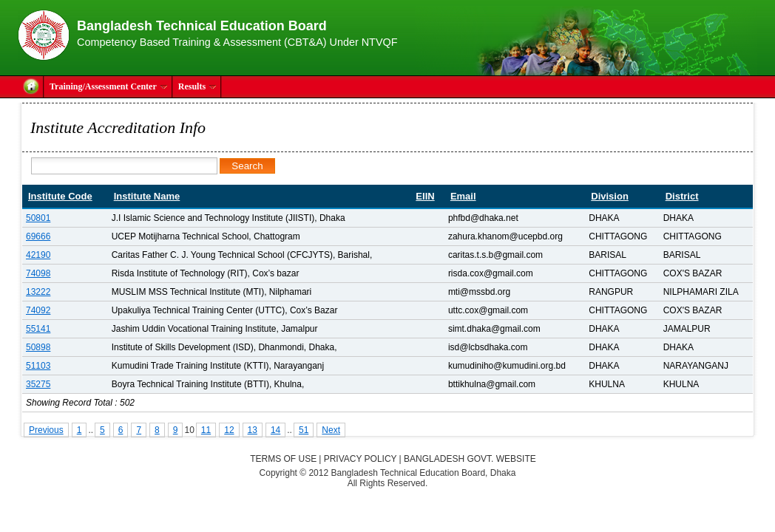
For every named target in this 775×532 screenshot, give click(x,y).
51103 (38, 366)
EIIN (425, 196)
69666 (38, 236)
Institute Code (60, 196)
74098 (38, 273)
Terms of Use (283, 459)
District (682, 196)
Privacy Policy (361, 459)
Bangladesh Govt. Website (470, 459)
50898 (38, 347)
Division (610, 196)
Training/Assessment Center (109, 86)
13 (253, 430)
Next (331, 430)
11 (206, 430)
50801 (38, 218)
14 (275, 430)
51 (304, 430)
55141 (38, 329)
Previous (46, 430)
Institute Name (147, 196)
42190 (38, 255)
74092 (38, 310)
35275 (38, 384)
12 (229, 430)
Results (197, 86)
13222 (38, 292)
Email (463, 196)
